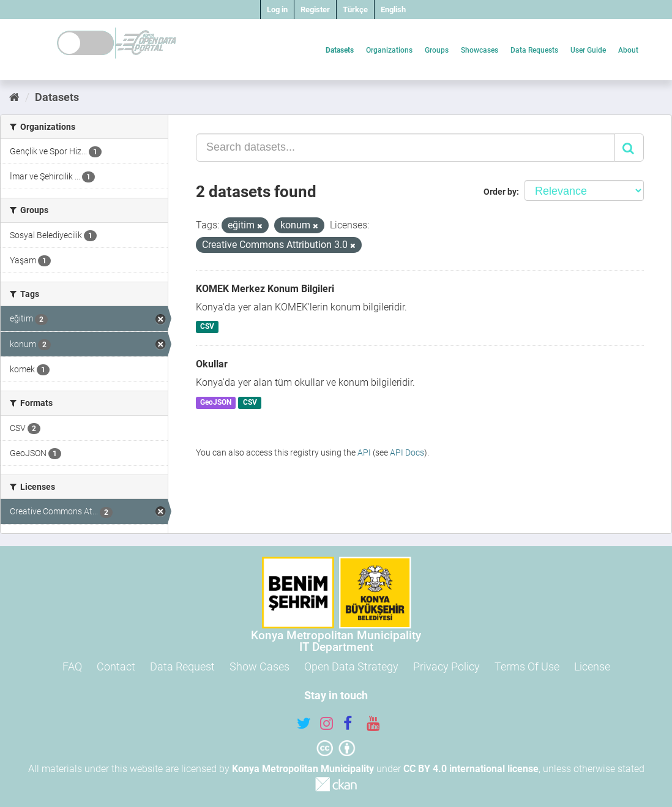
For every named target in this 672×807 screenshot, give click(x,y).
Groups (437, 50)
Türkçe (355, 9)
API (364, 452)
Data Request (182, 666)
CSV (207, 327)
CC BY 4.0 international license (471, 769)
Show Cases (259, 666)
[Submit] (629, 148)
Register (315, 9)
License (592, 666)
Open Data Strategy (351, 666)
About (628, 50)
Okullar (212, 364)
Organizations (389, 50)
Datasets (340, 50)
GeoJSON (216, 402)
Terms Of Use (527, 666)
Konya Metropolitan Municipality (303, 769)
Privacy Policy (446, 666)
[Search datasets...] (405, 148)
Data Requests (534, 50)
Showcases (480, 50)
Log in (277, 9)
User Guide (588, 50)
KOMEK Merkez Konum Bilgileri (265, 289)
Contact (116, 666)
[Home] (14, 97)
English (393, 9)
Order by (500, 192)
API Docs (407, 452)
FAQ (72, 666)
